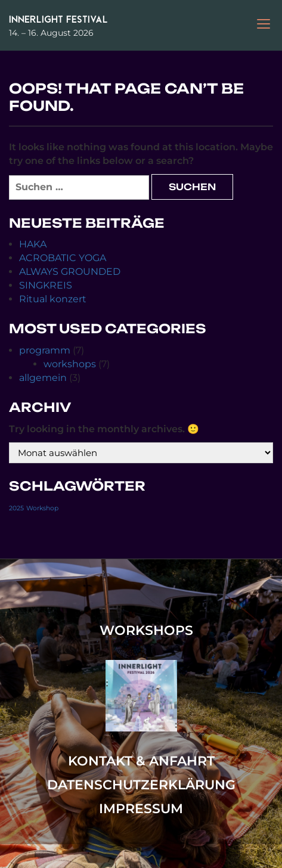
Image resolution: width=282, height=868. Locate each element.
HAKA (33, 244)
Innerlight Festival (58, 19)
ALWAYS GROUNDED (70, 272)
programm (45, 350)
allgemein (43, 378)
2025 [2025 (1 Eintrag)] (16, 508)
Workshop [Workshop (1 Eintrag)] (42, 508)
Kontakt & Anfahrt (141, 761)
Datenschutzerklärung (141, 785)
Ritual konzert (53, 299)
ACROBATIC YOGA (63, 258)
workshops (70, 364)
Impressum (141, 809)
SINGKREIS (46, 285)
